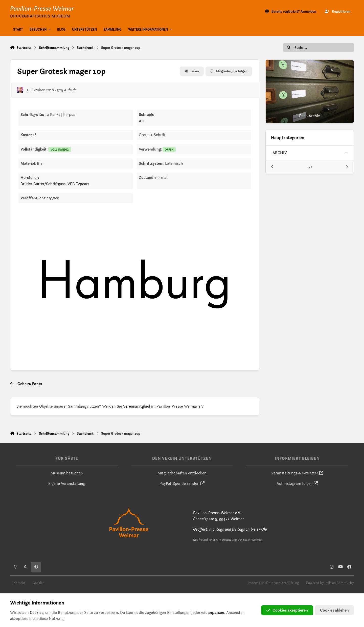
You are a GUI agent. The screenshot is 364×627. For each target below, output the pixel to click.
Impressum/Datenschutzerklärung (273, 583)
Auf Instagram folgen (295, 483)
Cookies (38, 583)
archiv (280, 153)
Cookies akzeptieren (287, 610)
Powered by (330, 583)
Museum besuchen (67, 473)
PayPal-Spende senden (179, 483)
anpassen (216, 612)
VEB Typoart (78, 184)
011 (142, 121)
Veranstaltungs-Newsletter (295, 473)
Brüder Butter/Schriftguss (43, 184)
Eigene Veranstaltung (67, 483)
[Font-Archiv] (310, 91)
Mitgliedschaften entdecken (182, 473)
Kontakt (19, 583)
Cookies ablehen (334, 610)
